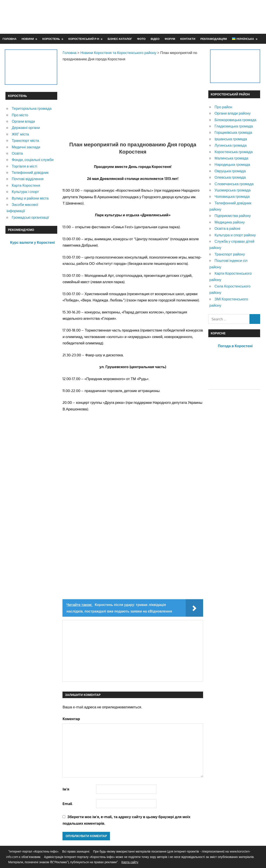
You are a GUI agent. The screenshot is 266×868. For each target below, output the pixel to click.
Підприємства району (233, 216)
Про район (223, 107)
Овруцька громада (230, 171)
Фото (141, 39)
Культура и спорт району (235, 235)
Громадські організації (30, 217)
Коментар (71, 719)
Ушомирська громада (233, 190)
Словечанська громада (234, 184)
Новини (28, 39)
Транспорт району (230, 254)
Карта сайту (130, 862)
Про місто (20, 115)
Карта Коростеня (26, 185)
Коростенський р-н (84, 39)
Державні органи (26, 128)
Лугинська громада (231, 145)
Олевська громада (230, 177)
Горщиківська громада (233, 132)
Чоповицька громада (232, 196)
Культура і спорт (25, 192)
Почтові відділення (28, 179)
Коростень (51, 39)
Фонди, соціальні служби (33, 160)
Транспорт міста (25, 140)
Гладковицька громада (234, 126)
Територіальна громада (32, 108)
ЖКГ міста (20, 134)
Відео (155, 39)
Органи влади (23, 121)
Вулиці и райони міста (30, 198)
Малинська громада (231, 158)
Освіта (17, 153)
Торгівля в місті (24, 166)
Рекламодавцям (214, 39)
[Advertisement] (181, 17)
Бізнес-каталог (120, 39)
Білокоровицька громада (236, 120)
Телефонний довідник (30, 172)
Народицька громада (232, 164)
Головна (10, 39)
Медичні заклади (26, 147)
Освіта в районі (227, 228)
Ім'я (66, 789)
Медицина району (230, 222)
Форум (170, 39)
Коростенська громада (234, 152)
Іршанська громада (231, 139)
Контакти (188, 39)
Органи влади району (233, 113)
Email (67, 804)
